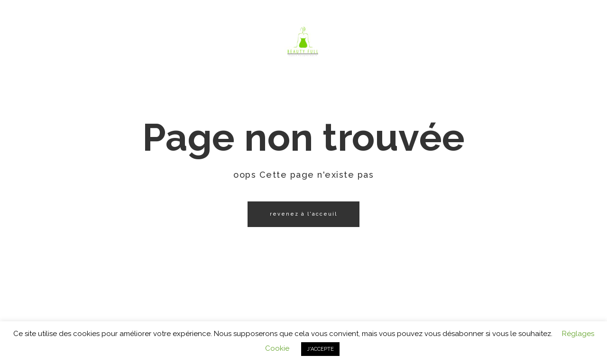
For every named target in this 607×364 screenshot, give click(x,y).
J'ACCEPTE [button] (320, 349)
